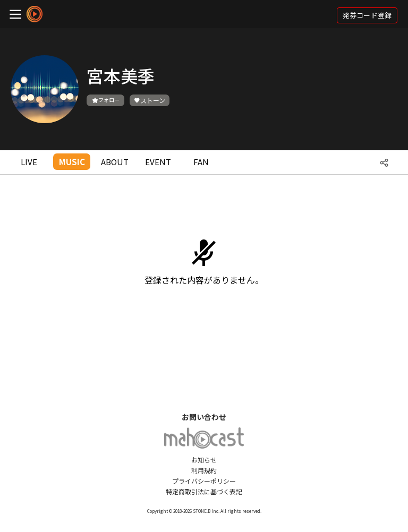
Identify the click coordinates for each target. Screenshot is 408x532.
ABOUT (115, 162)
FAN (201, 162)
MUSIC (72, 162)
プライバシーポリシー (204, 481)
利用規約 (204, 470)
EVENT (158, 162)
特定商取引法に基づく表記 (204, 491)
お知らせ (204, 460)
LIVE (29, 162)
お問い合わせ (204, 417)
